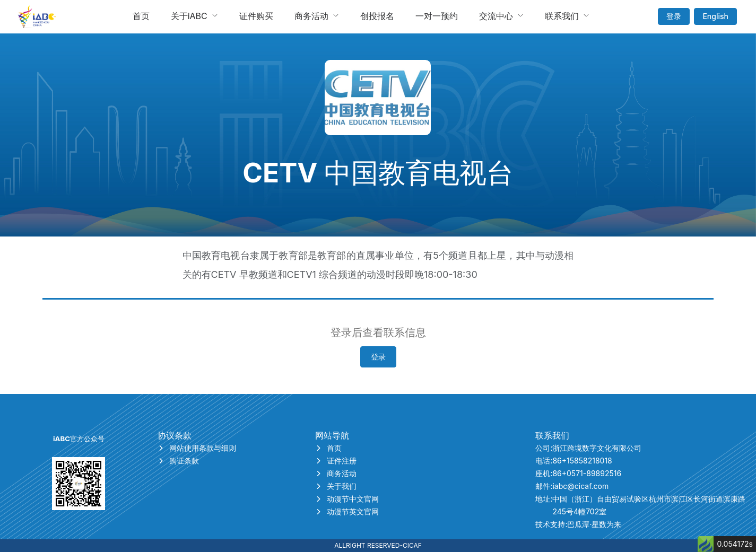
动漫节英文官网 (347, 511)
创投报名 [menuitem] (377, 16)
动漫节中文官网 (347, 499)
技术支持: (578, 524)
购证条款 (178, 461)
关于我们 (336, 486)
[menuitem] (194, 16)
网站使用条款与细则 (197, 448)
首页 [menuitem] (141, 16)
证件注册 (336, 461)
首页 (328, 448)
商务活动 (336, 473)
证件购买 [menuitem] (256, 16)
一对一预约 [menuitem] (437, 16)
